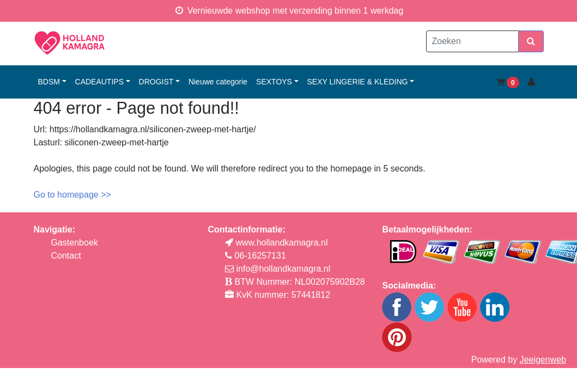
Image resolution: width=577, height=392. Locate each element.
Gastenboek (75, 243)
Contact (66, 256)
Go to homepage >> (72, 195)
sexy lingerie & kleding (358, 82)
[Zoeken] (472, 41)
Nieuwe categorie (218, 82)
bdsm (49, 82)
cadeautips (99, 82)
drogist (156, 82)
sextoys (274, 82)
